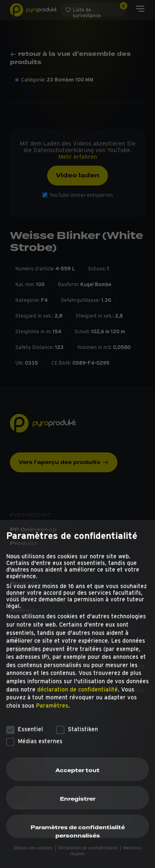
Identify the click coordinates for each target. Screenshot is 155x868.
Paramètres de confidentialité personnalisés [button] (78, 843)
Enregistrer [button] (78, 811)
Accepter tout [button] (77, 782)
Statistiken (77, 741)
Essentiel (25, 741)
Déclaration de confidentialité (88, 860)
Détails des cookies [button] (34, 860)
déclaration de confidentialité (77, 701)
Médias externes (34, 753)
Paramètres (52, 717)
